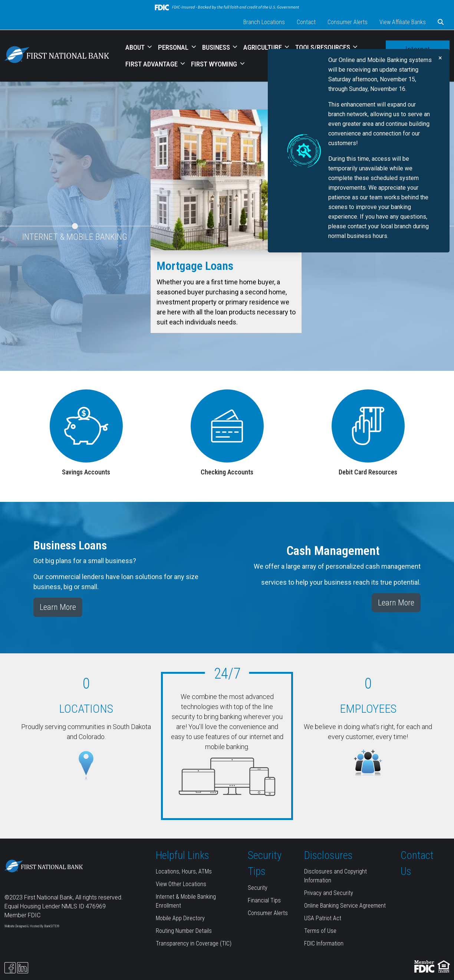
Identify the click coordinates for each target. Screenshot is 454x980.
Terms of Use (320, 931)
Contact (306, 22)
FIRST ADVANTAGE (152, 64)
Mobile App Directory (180, 918)
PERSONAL (174, 47)
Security (258, 888)
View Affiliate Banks (403, 22)
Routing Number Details (184, 931)
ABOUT (136, 47)
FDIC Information (324, 943)
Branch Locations (264, 22)
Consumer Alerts (348, 22)
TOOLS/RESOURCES (323, 47)
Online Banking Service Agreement (345, 906)
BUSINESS (217, 47)
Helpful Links (182, 855)
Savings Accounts (86, 472)
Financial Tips (264, 900)
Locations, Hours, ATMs (184, 871)
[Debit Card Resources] (368, 425)
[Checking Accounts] (227, 425)
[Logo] (57, 56)
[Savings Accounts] (86, 425)
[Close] (440, 58)
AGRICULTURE (263, 47)
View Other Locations (181, 884)
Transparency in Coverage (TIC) (194, 943)
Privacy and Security (329, 893)
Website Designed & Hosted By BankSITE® (32, 926)
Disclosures (328, 855)
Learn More (58, 607)
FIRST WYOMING (215, 64)
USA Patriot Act (323, 918)
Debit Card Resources (368, 472)
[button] (441, 22)
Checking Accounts (227, 472)
